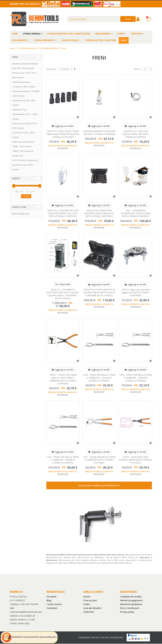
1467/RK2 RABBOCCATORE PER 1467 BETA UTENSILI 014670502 (99, 133)
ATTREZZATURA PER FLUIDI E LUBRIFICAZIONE (69, 34)
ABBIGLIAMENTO (103, 34)
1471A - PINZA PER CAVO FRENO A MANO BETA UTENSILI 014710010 (136, 460)
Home (13, 48)
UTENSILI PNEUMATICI (44, 40)
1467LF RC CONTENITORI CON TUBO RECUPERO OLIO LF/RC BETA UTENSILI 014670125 (63, 213)
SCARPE (121, 34)
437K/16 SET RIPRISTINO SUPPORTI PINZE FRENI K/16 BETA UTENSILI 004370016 (99, 213)
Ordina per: (51, 69)
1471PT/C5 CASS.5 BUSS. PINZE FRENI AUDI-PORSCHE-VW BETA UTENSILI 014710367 (63, 134)
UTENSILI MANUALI (32, 34)
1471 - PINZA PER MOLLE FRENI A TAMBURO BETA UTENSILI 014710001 (99, 460)
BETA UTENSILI (19, 214)
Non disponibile (63, 284)
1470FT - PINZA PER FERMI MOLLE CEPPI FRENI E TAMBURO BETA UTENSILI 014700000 (63, 379)
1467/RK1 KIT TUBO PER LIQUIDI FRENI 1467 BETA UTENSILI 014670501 (136, 134)
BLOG (124, 40)
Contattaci (52, 608)
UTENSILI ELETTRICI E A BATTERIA (101, 40)
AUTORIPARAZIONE (49, 48)
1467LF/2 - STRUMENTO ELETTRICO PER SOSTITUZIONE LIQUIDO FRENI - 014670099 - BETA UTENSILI (63, 294)
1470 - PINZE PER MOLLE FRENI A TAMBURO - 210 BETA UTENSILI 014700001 (99, 378)
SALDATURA (136, 34)
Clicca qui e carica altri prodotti (99, 485)
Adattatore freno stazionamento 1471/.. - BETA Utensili (25, 114)
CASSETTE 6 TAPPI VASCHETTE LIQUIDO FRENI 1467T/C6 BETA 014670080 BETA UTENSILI (99, 292)
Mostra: (137, 69)
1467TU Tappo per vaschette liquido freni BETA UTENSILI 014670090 (136, 292)
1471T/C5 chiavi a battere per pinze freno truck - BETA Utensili (25, 165)
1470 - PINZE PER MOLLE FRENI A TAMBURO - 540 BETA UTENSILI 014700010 (63, 460)
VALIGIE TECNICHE (70, 40)
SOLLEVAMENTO (20, 40)
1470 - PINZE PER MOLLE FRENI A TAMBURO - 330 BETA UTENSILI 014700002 (136, 378)
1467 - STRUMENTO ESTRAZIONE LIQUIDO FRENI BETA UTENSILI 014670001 (136, 213)
